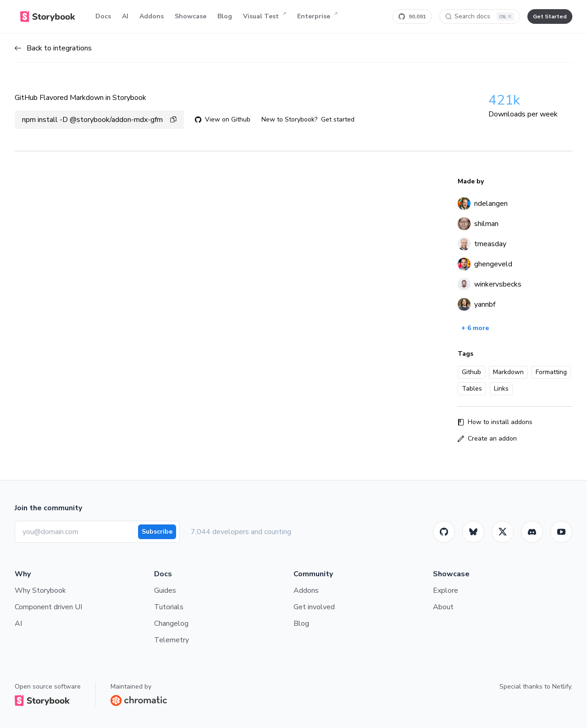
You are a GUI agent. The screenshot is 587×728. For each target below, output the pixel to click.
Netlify (562, 687)
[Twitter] (503, 532)
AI (125, 16)
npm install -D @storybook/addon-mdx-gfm (99, 120)
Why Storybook (40, 590)
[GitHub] (444, 532)
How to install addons (495, 422)
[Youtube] (561, 532)
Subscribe (157, 532)
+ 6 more (475, 328)
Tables (472, 389)
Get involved (314, 607)
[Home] (48, 17)
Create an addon (487, 438)
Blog (225, 16)
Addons (152, 16)
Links (501, 389)
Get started (338, 119)
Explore (446, 590)
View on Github (223, 119)
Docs (103, 16)
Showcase (191, 16)
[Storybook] (532, 532)
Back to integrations (53, 48)
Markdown (508, 372)
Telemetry (172, 640)
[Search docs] (480, 17)
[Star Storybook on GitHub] (412, 17)
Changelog (171, 623)
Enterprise (317, 17)
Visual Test (265, 17)
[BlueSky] (473, 532)
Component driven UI (48, 607)
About (443, 607)
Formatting (551, 372)
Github (471, 372)
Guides (165, 590)
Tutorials (169, 607)
